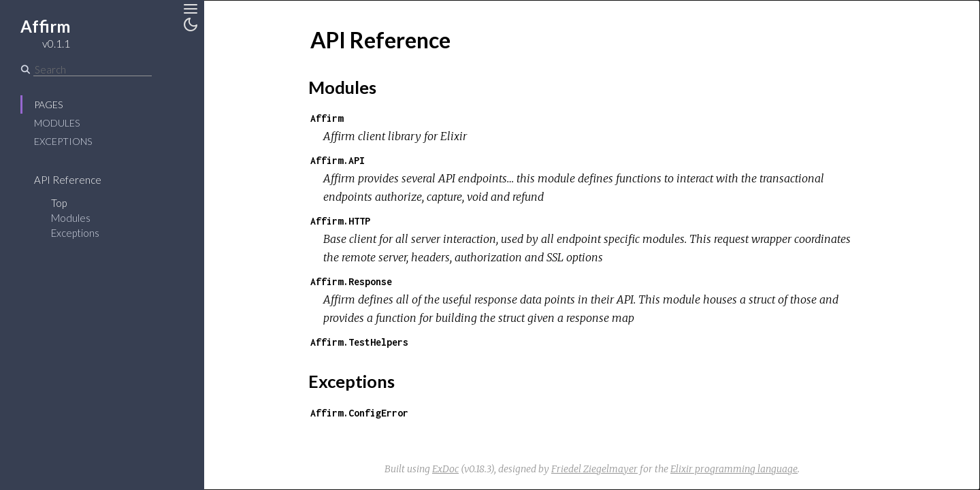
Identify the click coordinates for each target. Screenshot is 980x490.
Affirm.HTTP (340, 221)
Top (59, 203)
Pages (48, 104)
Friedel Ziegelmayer (594, 469)
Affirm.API (338, 160)
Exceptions (63, 141)
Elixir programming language (734, 469)
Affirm (327, 118)
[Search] (93, 69)
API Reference (68, 180)
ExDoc (445, 469)
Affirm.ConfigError (359, 413)
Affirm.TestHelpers (359, 342)
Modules (57, 123)
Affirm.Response (351, 281)
